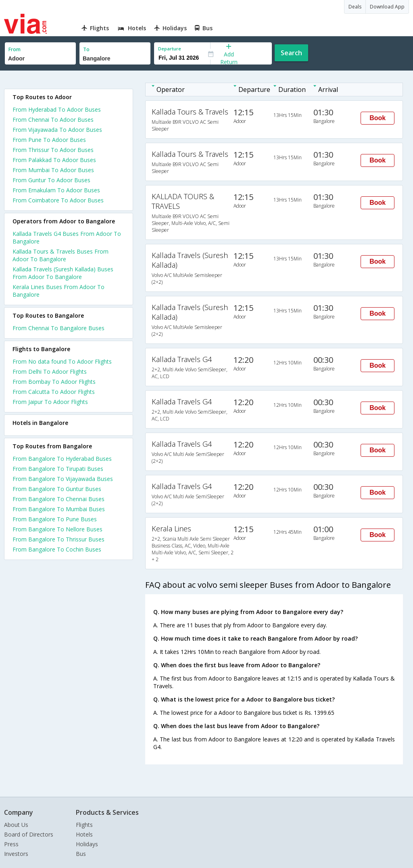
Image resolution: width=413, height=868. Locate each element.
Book (378, 118)
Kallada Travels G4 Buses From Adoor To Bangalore (67, 237)
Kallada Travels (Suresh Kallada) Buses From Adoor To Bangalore (63, 273)
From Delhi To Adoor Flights (50, 372)
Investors (16, 854)
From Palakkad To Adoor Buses (54, 160)
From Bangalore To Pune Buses (55, 519)
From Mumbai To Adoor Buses (53, 170)
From (15, 49)
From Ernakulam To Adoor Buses (56, 190)
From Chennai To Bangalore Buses (58, 328)
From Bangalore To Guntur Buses (57, 489)
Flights (84, 825)
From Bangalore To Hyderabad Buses (62, 459)
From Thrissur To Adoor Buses (53, 150)
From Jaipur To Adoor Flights (50, 402)
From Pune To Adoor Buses (49, 140)
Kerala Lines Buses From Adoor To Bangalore (58, 291)
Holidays (87, 844)
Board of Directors (29, 834)
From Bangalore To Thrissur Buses (58, 539)
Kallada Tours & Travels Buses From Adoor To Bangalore (60, 255)
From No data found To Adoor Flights (62, 361)
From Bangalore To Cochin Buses (57, 549)
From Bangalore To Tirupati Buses (58, 469)
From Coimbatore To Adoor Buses (58, 200)
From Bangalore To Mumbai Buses (59, 509)
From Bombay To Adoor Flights (54, 382)
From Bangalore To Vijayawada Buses (63, 479)
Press (11, 844)
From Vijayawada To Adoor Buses (57, 130)
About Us (16, 825)
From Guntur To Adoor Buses (51, 180)
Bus (81, 854)
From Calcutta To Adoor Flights (54, 392)
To (86, 49)
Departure (170, 49)
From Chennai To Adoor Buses (53, 120)
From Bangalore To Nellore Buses (57, 529)
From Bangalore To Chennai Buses (58, 499)
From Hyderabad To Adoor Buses (57, 109)
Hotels (84, 834)
